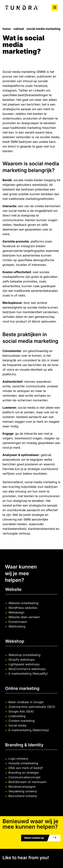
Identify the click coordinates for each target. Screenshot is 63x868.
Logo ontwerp (18, 759)
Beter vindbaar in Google (26, 702)
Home (7, 29)
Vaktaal (19, 29)
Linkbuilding (17, 716)
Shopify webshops (22, 660)
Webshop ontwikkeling (24, 655)
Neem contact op (34, 838)
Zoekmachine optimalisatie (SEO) (32, 707)
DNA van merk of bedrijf (26, 768)
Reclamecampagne (22, 787)
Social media (17, 726)
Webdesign (16, 613)
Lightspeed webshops (24, 664)
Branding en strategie (24, 773)
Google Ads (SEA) (21, 712)
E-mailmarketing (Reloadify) (28, 674)
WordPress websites (23, 608)
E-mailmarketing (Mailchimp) (29, 730)
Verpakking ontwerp (23, 791)
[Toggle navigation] (55, 7)
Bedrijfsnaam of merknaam (28, 782)
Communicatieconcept (24, 777)
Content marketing (22, 721)
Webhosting (17, 627)
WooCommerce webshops (27, 669)
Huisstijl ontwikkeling (23, 763)
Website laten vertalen (24, 617)
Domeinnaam (18, 622)
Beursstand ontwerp (23, 796)
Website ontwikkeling (23, 603)
